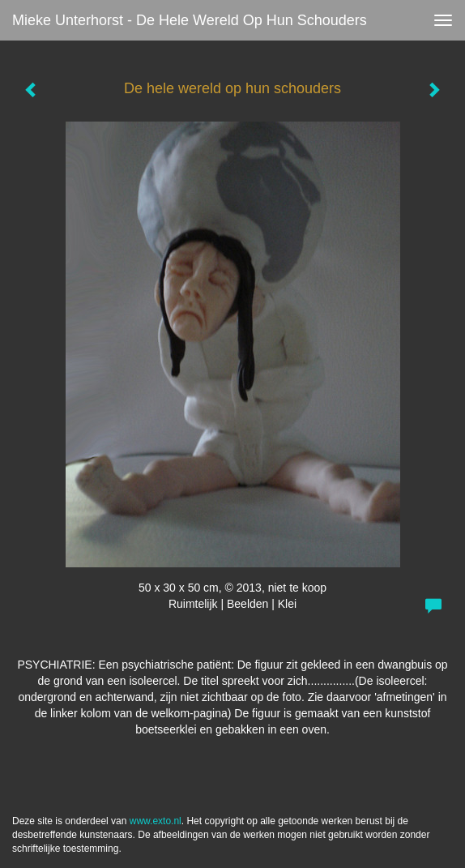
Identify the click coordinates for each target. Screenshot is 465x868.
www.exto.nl (156, 821)
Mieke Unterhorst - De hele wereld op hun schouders (190, 20)
